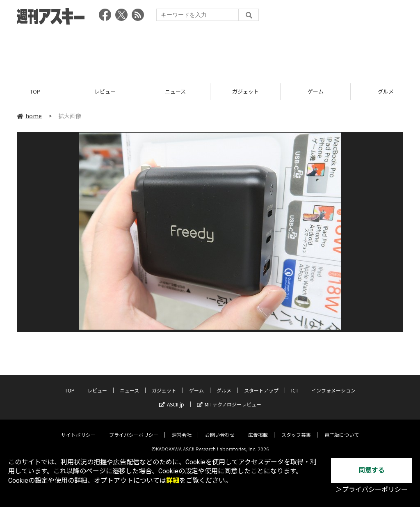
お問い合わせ (220, 428)
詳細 (173, 481)
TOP (35, 91)
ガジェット (245, 91)
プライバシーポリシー (134, 428)
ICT (295, 384)
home (29, 116)
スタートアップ (261, 384)
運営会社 (182, 428)
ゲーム (316, 91)
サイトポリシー (78, 428)
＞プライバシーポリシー (372, 490)
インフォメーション (333, 384)
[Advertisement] (210, 51)
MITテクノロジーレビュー (229, 398)
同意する (372, 470)
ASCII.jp (172, 398)
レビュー (105, 91)
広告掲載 (258, 428)
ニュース (175, 91)
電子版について (342, 428)
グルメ (224, 384)
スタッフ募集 (296, 428)
